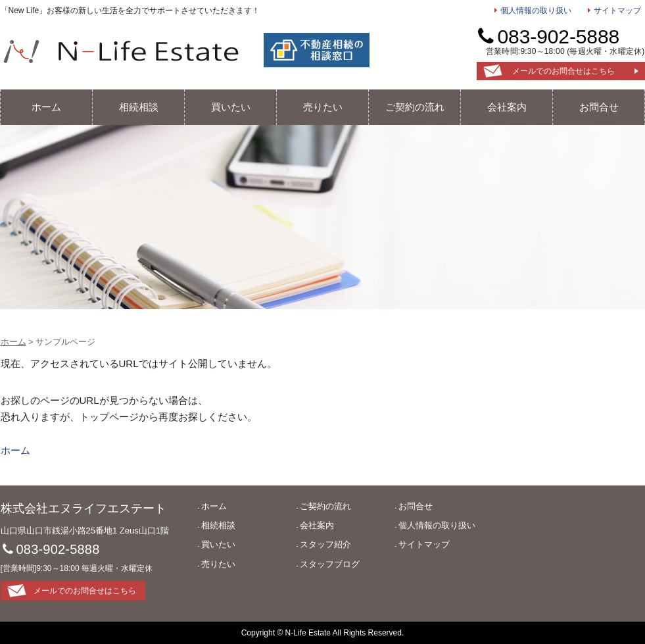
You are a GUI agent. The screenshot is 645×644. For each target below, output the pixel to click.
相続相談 (139, 107)
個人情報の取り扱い (536, 11)
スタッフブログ (330, 564)
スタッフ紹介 (325, 544)
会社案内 (507, 107)
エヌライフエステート (121, 51)
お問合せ (599, 107)
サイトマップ (617, 11)
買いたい (231, 107)
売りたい (323, 107)
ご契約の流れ (415, 107)
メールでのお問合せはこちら (563, 71)
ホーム (46, 107)
